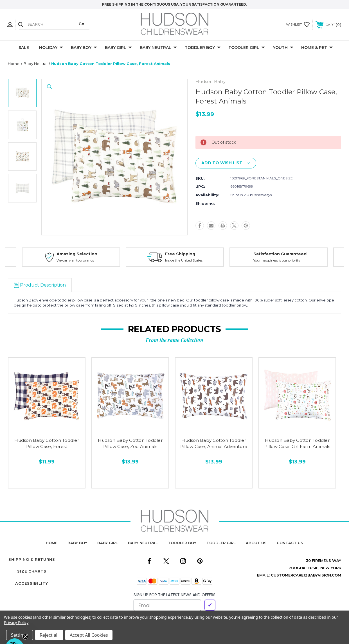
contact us (290, 543)
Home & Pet (317, 48)
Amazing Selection (77, 254)
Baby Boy (84, 48)
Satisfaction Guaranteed (280, 254)
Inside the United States (184, 260)
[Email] (167, 605)
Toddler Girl (247, 48)
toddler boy (182, 543)
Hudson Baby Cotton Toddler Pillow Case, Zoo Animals (130, 443)
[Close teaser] (25, 637)
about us (256, 543)
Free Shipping (180, 254)
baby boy (77, 543)
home (52, 543)
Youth (283, 48)
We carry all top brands (75, 260)
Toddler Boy (203, 48)
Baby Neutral (158, 48)
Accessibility (32, 583)
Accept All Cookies (89, 635)
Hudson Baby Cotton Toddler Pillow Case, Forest (47, 443)
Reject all (49, 635)
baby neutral (143, 543)
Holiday (51, 48)
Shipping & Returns (32, 559)
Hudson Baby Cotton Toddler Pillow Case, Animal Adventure (214, 443)
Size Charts (32, 571)
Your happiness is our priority (277, 260)
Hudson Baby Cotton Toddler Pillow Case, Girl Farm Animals (297, 443)
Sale (24, 48)
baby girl (108, 543)
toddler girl (221, 543)
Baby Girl (118, 48)
